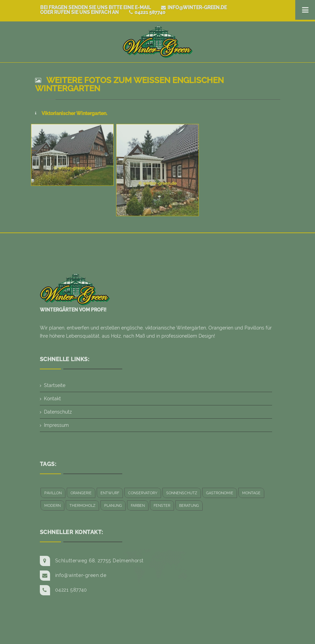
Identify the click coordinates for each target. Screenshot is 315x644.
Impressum (56, 425)
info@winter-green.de (194, 7)
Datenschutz (58, 412)
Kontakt (52, 399)
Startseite (55, 385)
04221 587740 (147, 12)
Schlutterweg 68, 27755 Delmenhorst (99, 561)
